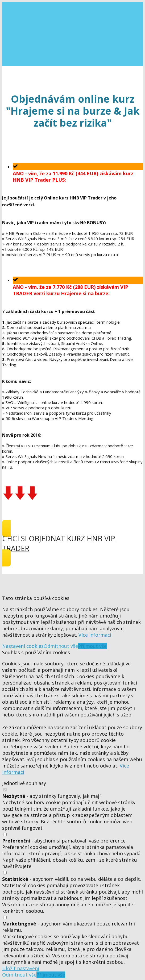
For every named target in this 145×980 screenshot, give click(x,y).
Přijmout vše (92, 646)
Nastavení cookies (23, 646)
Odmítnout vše (61, 646)
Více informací (95, 635)
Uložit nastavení (21, 968)
